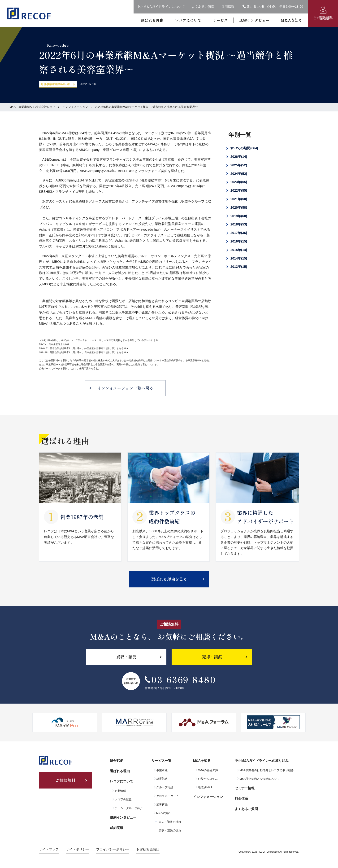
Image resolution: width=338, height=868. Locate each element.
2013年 (239, 267)
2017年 (239, 233)
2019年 (239, 216)
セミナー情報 (245, 788)
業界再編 (162, 805)
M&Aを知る (292, 20)
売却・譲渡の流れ (170, 822)
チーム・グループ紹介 (129, 808)
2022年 (239, 190)
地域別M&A (205, 787)
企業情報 (120, 791)
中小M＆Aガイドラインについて (161, 7)
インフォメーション (75, 107)
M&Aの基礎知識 (208, 770)
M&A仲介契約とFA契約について (260, 779)
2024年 (239, 174)
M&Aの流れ (164, 813)
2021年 (239, 199)
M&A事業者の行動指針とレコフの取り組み (267, 770)
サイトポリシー (78, 849)
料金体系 (241, 798)
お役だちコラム (208, 779)
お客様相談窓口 (148, 849)
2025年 (239, 165)
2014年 (239, 258)
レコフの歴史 (123, 799)
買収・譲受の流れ (170, 830)
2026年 (239, 157)
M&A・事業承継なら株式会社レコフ (32, 107)
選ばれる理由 (152, 20)
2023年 (239, 182)
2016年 (239, 241)
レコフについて (188, 20)
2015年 (239, 250)
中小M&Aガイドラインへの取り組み (262, 761)
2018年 (239, 224)
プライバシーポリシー (113, 849)
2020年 (239, 207)
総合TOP (117, 761)
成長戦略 (162, 779)
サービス (220, 20)
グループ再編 (165, 787)
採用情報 (228, 7)
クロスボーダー (166, 796)
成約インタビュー (254, 20)
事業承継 (162, 770)
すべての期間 (244, 148)
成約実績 (117, 828)
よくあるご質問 (203, 7)
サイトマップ (49, 849)
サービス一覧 (161, 761)
